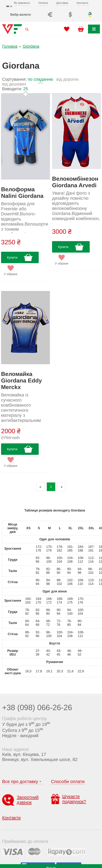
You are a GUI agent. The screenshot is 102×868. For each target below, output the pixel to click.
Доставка (62, 3)
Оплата (43, 3)
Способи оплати (68, 781)
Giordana (31, 46)
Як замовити (22, 3)
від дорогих (68, 79)
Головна (10, 46)
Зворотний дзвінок (20, 800)
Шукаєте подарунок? (69, 799)
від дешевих (14, 84)
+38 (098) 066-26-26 (37, 707)
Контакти (82, 3)
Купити (12, 257)
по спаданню (40, 79)
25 (26, 89)
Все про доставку (20, 781)
